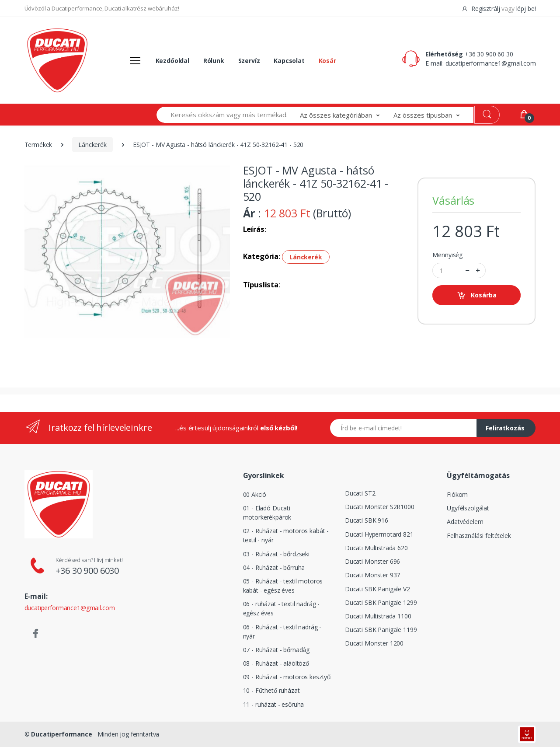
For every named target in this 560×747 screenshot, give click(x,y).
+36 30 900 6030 (87, 571)
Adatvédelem (465, 522)
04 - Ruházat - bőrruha (274, 567)
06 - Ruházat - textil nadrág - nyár (282, 632)
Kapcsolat (289, 61)
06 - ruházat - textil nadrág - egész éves (282, 608)
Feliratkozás (505, 428)
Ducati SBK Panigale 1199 (381, 630)
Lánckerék (92, 145)
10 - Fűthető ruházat (271, 690)
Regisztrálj (482, 9)
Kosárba (477, 295)
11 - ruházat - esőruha (274, 704)
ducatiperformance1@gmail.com (491, 63)
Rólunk (214, 61)
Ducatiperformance (62, 734)
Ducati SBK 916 (367, 520)
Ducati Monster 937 (372, 575)
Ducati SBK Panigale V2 (377, 589)
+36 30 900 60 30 (489, 54)
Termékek (38, 145)
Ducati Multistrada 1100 (378, 616)
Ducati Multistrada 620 (376, 548)
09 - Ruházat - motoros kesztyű (287, 677)
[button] (347, 115)
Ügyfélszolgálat (468, 508)
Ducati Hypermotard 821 (379, 534)
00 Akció (255, 494)
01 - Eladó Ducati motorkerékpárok (267, 513)
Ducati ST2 (360, 493)
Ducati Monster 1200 (374, 643)
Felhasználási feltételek (479, 536)
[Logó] (57, 60)
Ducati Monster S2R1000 (380, 507)
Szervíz (249, 61)
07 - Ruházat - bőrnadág (277, 650)
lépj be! (526, 9)
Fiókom (457, 494)
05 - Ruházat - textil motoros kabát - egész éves (283, 586)
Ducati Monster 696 (372, 561)
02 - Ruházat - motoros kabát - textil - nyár (286, 535)
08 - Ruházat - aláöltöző (276, 663)
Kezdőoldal (173, 61)
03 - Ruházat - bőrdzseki (277, 554)
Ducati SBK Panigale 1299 (381, 602)
